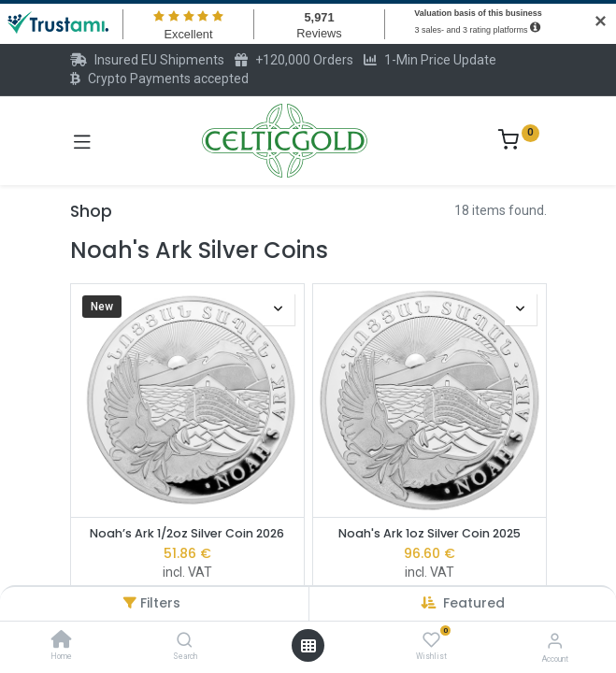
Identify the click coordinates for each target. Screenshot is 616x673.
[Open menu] (308, 646)
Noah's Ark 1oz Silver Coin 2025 (430, 533)
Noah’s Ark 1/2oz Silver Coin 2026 (187, 533)
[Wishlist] (431, 640)
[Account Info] (555, 641)
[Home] (62, 641)
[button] (474, 603)
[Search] (185, 641)
